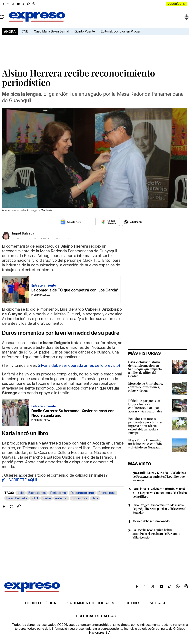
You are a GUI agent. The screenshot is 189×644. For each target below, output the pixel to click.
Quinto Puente (85, 31)
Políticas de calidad (96, 616)
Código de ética (41, 603)
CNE (25, 31)
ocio (21, 493)
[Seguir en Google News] (71, 222)
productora (80, 498)
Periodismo (58, 493)
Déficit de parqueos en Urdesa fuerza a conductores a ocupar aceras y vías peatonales (145, 406)
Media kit (159, 603)
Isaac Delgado (17, 498)
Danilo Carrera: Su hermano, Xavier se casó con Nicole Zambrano (73, 413)
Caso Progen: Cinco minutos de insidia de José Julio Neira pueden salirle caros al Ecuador (159, 509)
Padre (47, 498)
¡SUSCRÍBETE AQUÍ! (20, 480)
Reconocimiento (82, 493)
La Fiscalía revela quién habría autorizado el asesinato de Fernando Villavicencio (156, 534)
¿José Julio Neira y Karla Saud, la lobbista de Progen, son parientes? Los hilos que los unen (159, 476)
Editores (132, 603)
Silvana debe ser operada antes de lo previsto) (79, 365)
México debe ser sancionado (151, 521)
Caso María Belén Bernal (51, 31)
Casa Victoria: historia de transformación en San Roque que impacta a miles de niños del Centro (145, 369)
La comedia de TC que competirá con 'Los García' (75, 290)
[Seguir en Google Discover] (109, 222)
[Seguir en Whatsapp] (133, 222)
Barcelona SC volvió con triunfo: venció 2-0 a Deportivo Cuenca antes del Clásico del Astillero (160, 492)
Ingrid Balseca (23, 233)
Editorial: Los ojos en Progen (121, 31)
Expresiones (37, 493)
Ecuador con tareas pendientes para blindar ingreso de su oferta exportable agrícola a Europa (145, 426)
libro (95, 498)
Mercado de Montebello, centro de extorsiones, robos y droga (146, 387)
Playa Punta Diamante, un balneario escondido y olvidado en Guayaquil (145, 444)
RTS (35, 498)
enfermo (61, 498)
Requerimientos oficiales (90, 603)
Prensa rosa (107, 493)
